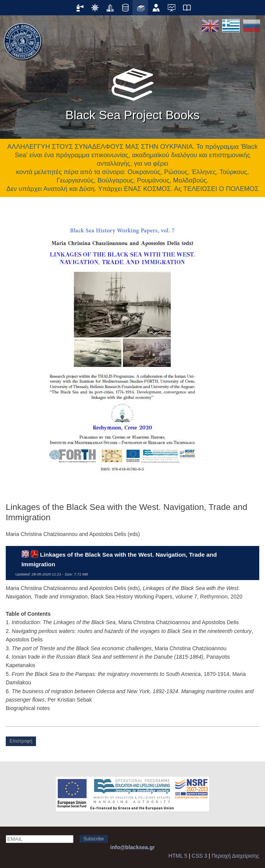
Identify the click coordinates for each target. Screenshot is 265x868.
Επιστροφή (21, 741)
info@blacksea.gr (132, 847)
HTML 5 (178, 856)
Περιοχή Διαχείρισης (235, 856)
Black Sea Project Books (132, 92)
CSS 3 (200, 856)
